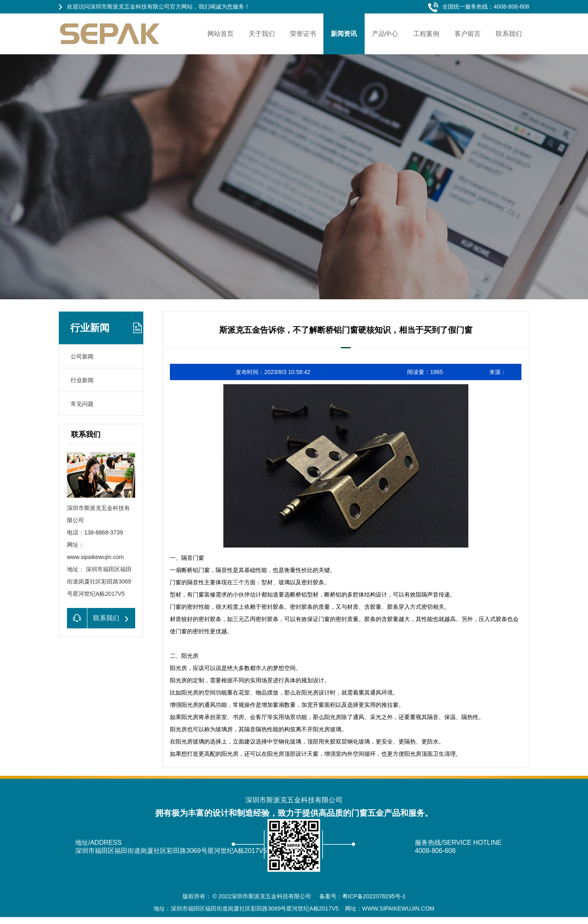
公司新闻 (82, 356)
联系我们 (509, 34)
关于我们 (262, 34)
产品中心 (385, 34)
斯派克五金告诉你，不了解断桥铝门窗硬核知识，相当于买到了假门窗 (346, 330)
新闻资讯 (344, 34)
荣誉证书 (303, 34)
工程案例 (426, 34)
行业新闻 (90, 328)
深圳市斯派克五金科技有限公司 (272, 896)
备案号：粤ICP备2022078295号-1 (363, 896)
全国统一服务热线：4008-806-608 (486, 7)
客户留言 (468, 34)
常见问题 (82, 404)
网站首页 (220, 34)
